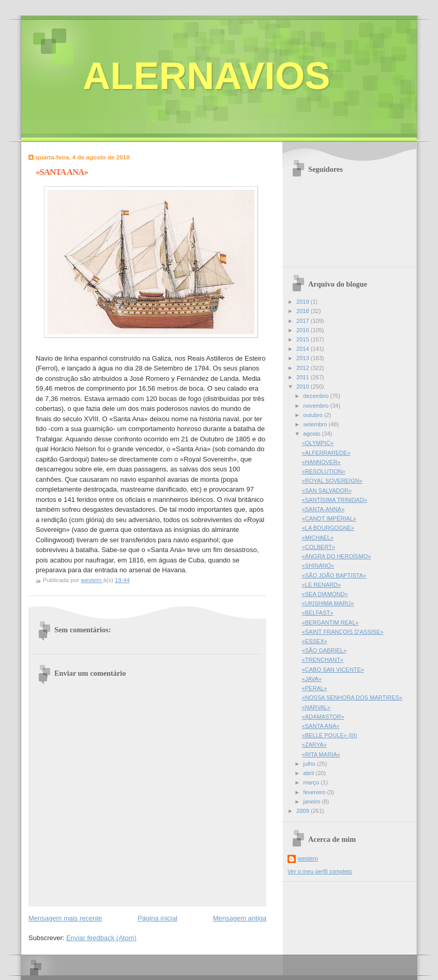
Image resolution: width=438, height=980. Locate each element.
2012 (304, 368)
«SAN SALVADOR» (327, 491)
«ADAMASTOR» (323, 717)
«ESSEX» (315, 641)
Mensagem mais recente (65, 918)
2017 (304, 321)
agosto (312, 434)
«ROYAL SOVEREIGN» (332, 481)
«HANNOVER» (321, 462)
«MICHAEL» (318, 538)
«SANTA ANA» (321, 726)
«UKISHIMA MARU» (328, 603)
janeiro (312, 801)
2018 (304, 311)
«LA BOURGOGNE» (328, 528)
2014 (304, 349)
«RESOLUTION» (324, 471)
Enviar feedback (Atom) (101, 938)
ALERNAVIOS (207, 76)
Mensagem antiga (240, 918)
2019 (304, 302)
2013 (304, 358)
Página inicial (157, 918)
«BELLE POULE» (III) (330, 735)
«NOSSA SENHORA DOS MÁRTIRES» (352, 697)
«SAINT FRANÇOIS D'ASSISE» (343, 632)
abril (309, 773)
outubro (314, 415)
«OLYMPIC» (318, 443)
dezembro (316, 396)
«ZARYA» (314, 745)
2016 (304, 330)
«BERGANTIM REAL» (330, 622)
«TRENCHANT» (323, 660)
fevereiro (315, 792)
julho (310, 764)
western (308, 858)
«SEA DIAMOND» (325, 594)
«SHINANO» (318, 566)
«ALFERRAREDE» (326, 453)
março (312, 782)
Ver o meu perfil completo (320, 871)
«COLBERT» (319, 547)
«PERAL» (315, 688)
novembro (316, 406)
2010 (304, 387)
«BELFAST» (318, 613)
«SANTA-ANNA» (323, 509)
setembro (316, 424)
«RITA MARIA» (321, 754)
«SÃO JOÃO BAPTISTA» (334, 575)
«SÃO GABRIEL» (324, 650)
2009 (304, 811)
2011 (304, 377)
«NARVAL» (316, 707)
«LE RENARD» (322, 585)
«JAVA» (312, 679)
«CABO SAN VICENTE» (333, 670)
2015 (304, 339)
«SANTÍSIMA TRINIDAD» (335, 500)
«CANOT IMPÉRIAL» (329, 518)
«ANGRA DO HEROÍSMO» (337, 556)
